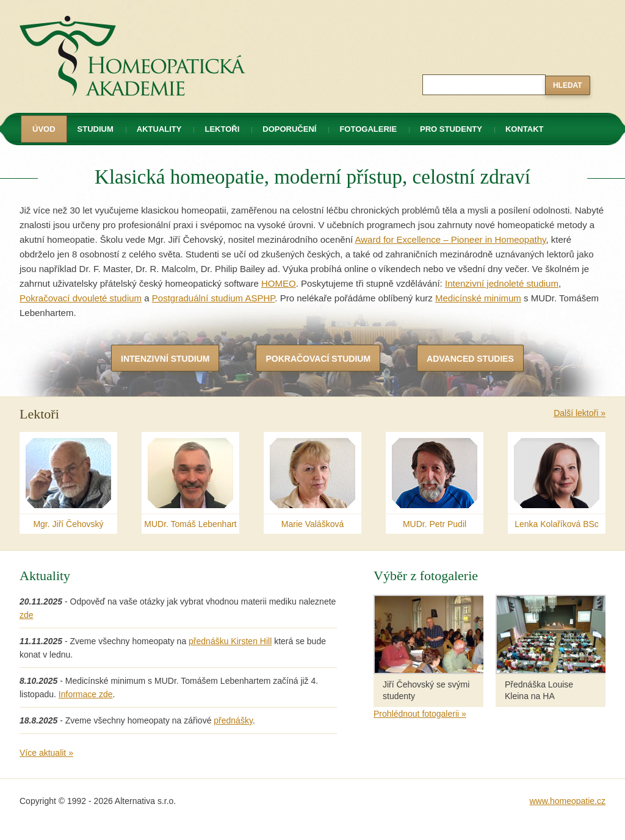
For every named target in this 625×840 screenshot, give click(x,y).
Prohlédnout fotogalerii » (420, 714)
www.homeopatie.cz (567, 801)
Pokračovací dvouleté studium (81, 298)
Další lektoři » (580, 413)
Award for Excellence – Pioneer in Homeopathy (450, 239)
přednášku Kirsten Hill (230, 641)
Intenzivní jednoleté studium (502, 283)
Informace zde (86, 694)
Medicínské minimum (478, 298)
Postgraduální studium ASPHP (214, 298)
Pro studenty (451, 129)
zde (27, 615)
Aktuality (159, 129)
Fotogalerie (368, 129)
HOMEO (279, 283)
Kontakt (525, 129)
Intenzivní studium (165, 359)
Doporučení (289, 129)
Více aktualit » (46, 753)
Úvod (44, 129)
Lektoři (222, 129)
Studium (96, 129)
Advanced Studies (470, 359)
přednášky (233, 720)
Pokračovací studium (318, 359)
